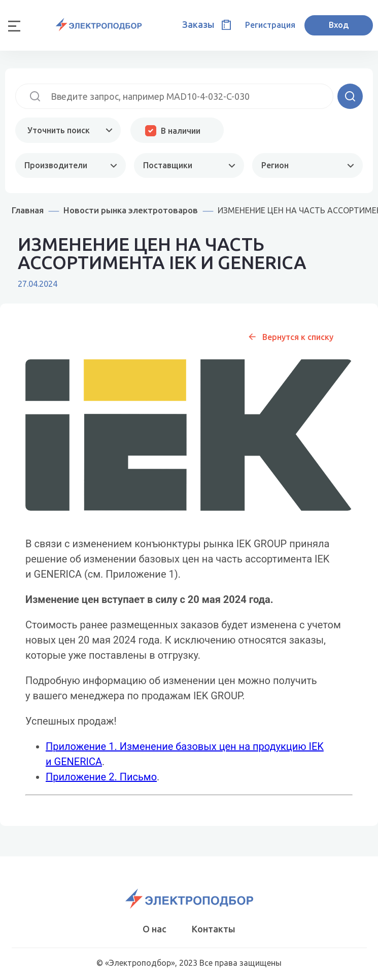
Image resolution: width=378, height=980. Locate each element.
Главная (28, 210)
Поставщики (168, 165)
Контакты (214, 929)
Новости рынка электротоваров (131, 210)
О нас (154, 929)
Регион (275, 165)
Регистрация (270, 25)
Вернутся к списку (298, 337)
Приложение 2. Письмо (101, 777)
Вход (339, 25)
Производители (56, 165)
